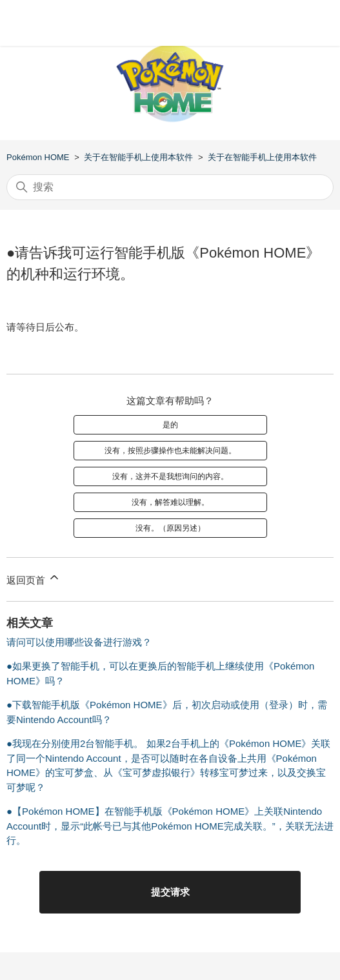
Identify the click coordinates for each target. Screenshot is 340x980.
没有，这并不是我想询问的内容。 (170, 476)
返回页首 (34, 578)
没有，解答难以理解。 (170, 502)
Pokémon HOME (38, 157)
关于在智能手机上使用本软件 (138, 157)
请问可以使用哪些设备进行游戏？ (79, 642)
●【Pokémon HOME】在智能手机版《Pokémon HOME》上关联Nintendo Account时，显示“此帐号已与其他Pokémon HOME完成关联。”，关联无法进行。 (170, 826)
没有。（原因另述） (170, 528)
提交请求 (170, 892)
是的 (170, 425)
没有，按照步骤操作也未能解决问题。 (170, 451)
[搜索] (170, 187)
